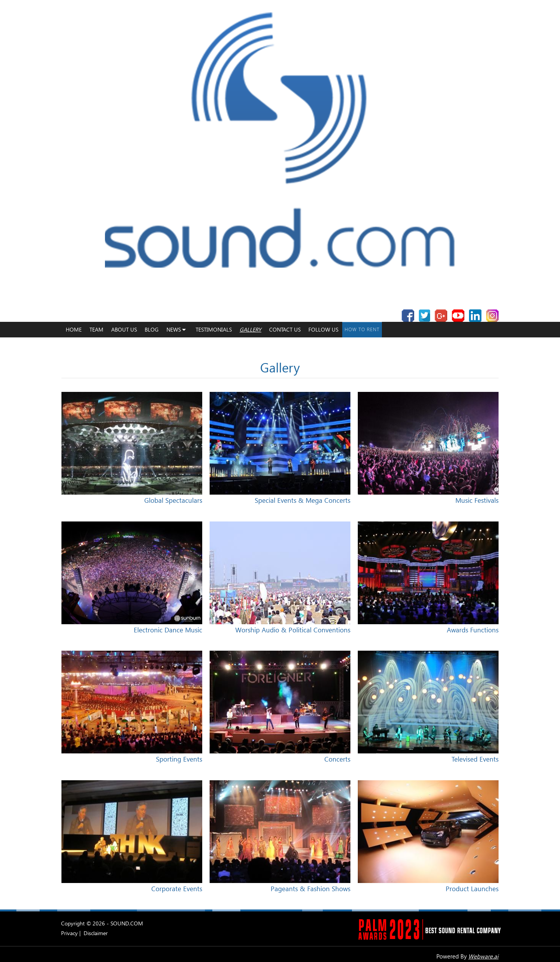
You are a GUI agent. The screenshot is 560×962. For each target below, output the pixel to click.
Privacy (69, 933)
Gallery (250, 329)
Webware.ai (483, 956)
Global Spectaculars (173, 500)
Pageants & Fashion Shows (311, 889)
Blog (152, 329)
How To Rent (362, 329)
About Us (124, 329)
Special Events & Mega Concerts (303, 500)
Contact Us (285, 329)
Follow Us (323, 329)
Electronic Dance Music (168, 630)
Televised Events (475, 759)
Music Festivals (477, 500)
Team (96, 329)
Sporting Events (179, 759)
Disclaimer (96, 933)
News (174, 329)
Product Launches (472, 889)
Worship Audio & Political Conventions (293, 630)
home (74, 329)
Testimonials (214, 329)
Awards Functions (473, 630)
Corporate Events (177, 889)
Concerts (337, 759)
